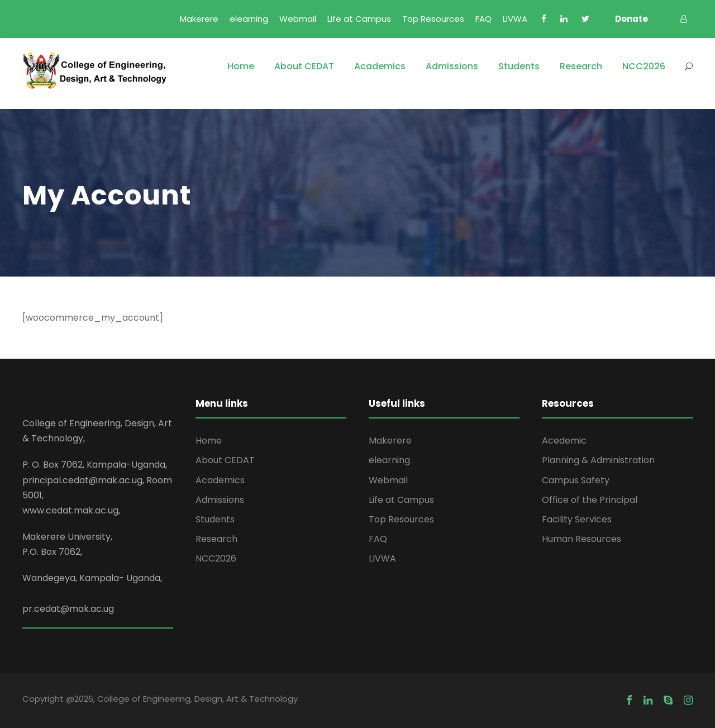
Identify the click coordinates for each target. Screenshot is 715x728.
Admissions (452, 66)
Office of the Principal (590, 500)
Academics (380, 66)
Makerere (199, 19)
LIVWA (515, 19)
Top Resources (433, 19)
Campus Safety (576, 480)
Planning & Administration (598, 460)
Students (519, 66)
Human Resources (581, 539)
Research (581, 66)
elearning (249, 19)
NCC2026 (644, 66)
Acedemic (564, 441)
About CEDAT (304, 66)
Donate (631, 19)
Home (241, 66)
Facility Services (577, 519)
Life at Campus (359, 19)
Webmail (298, 19)
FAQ (483, 19)
